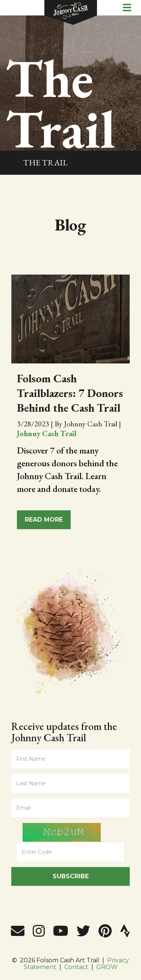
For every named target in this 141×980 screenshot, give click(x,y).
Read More (44, 520)
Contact (76, 967)
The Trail (45, 163)
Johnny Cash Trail (47, 434)
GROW (107, 967)
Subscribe (71, 876)
